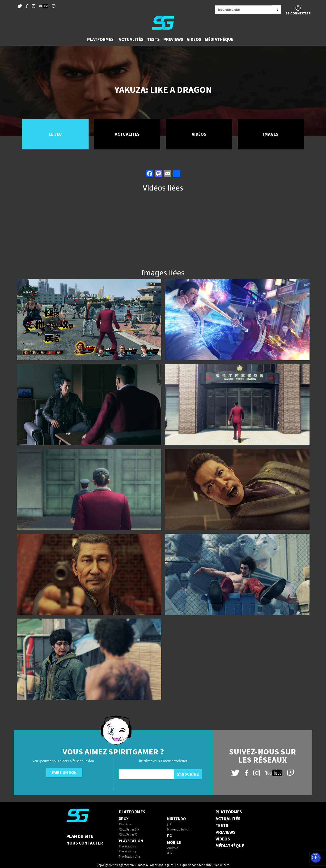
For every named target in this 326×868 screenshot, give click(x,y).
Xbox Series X (128, 835)
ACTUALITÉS (228, 819)
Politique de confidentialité (193, 865)
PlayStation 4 (128, 847)
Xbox (124, 819)
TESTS (222, 826)
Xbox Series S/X (129, 830)
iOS (170, 853)
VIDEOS (223, 839)
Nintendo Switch (178, 830)
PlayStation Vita (129, 857)
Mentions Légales (162, 865)
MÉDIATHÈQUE (230, 846)
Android (173, 848)
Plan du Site (80, 836)
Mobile (174, 843)
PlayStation (131, 841)
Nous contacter (85, 843)
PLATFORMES (229, 812)
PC (170, 836)
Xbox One (125, 825)
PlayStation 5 (127, 852)
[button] (101, 40)
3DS (170, 825)
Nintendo (177, 819)
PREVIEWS (225, 832)
